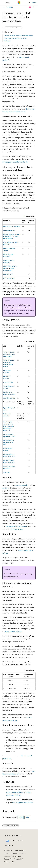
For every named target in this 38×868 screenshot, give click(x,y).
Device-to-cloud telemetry (12, 226)
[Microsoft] (19, 3)
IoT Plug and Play (9, 278)
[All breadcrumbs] (4, 7)
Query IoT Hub (8, 382)
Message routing (9, 234)
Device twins (7, 266)
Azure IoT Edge (8, 274)
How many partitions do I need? (16, 526)
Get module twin (9, 440)
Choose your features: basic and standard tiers (18, 36)
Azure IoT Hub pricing (13, 631)
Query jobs (7, 472)
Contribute (14, 853)
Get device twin (8, 434)
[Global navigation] (2, 3)
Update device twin (9, 436)
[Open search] (29, 3)
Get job (13, 466)
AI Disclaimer (8, 850)
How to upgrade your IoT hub (22, 802)
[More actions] (34, 7)
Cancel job (7, 468)
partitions (6, 488)
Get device (11, 354)
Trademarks (18, 859)
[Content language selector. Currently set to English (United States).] (13, 836)
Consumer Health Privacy (12, 856)
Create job (7, 466)
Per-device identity (9, 230)
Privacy (22, 853)
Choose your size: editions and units (15, 38)
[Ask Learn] (30, 7)
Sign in (34, 3)
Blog (5, 853)
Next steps (7, 41)
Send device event (9, 398)
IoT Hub (10, 7)
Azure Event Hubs (22, 485)
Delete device (7, 356)
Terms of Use (8, 859)
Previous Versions (20, 850)
